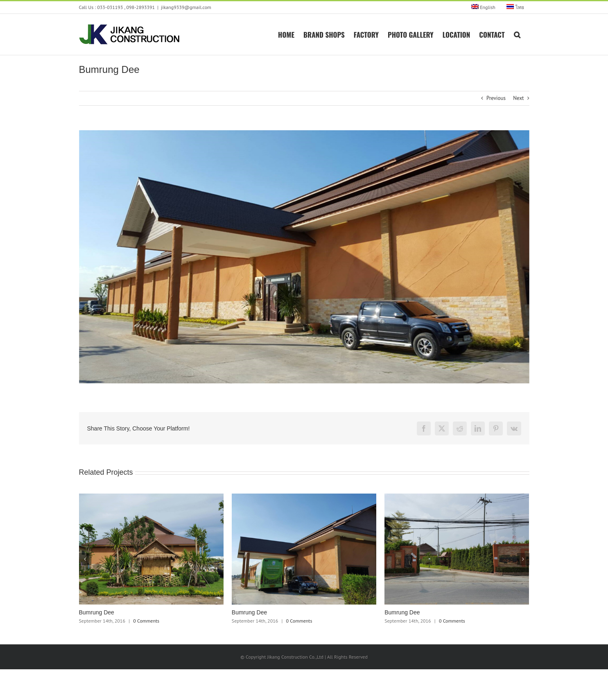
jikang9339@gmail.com (186, 7)
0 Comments (146, 621)
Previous (496, 98)
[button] (517, 34)
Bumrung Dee (97, 612)
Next (518, 98)
